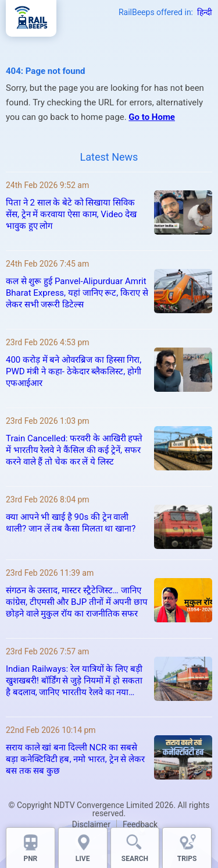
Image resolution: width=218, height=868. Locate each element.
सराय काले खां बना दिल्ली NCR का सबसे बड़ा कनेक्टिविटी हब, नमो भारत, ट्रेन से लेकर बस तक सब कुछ (75, 759)
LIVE (83, 859)
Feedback (140, 824)
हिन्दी (205, 12)
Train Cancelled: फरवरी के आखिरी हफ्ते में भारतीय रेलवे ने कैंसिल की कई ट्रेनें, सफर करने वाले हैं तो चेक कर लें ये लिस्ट (74, 450)
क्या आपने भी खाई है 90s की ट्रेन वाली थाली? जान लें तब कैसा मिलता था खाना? (71, 523)
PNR (30, 859)
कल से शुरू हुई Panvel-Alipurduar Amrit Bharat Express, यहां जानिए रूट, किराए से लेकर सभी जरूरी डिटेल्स (77, 293)
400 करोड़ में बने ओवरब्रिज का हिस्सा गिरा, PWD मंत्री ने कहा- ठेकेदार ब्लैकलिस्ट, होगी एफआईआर (74, 371)
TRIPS (187, 859)
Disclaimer (91, 824)
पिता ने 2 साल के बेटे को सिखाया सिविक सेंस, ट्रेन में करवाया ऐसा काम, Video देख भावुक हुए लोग (71, 214)
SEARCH (135, 859)
